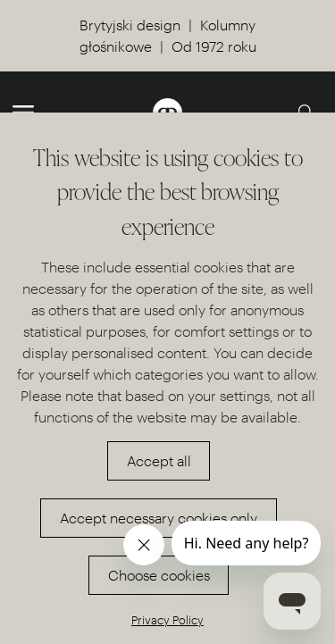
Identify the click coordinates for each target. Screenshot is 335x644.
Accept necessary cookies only (159, 518)
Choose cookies (159, 575)
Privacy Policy (167, 619)
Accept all (159, 460)
